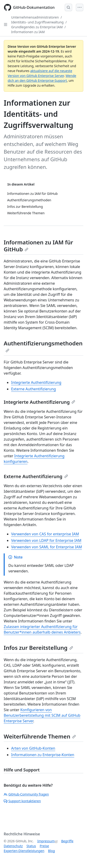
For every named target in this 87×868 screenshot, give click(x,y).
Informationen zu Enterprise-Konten (43, 755)
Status (31, 846)
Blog (52, 851)
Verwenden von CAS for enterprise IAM (45, 534)
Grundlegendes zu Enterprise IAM (37, 27)
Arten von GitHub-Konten (33, 748)
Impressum (46, 841)
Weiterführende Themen (40, 736)
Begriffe (67, 841)
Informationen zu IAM (28, 32)
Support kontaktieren (22, 801)
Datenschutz (13, 846)
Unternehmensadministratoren (35, 17)
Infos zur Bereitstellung (38, 648)
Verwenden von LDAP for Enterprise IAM (46, 540)
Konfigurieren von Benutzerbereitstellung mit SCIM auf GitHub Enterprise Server (42, 715)
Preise (44, 846)
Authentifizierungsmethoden (43, 346)
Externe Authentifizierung (34, 389)
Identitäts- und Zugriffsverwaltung (37, 22)
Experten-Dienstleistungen (24, 851)
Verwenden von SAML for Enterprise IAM (47, 547)
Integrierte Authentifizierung (36, 382)
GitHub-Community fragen (26, 794)
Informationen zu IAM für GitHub (38, 246)
